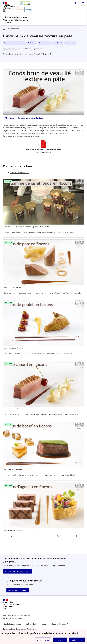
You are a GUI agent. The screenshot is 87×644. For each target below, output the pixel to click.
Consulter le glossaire (18, 590)
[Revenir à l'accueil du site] (11, 605)
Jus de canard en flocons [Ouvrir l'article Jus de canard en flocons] (14, 409)
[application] (43, 92)
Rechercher (76, 3)
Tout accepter (77, 640)
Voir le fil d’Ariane (14, 29)
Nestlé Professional (19, 172)
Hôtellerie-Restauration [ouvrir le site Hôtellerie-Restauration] (12, 624)
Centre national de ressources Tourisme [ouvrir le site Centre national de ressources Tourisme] (18, 629)
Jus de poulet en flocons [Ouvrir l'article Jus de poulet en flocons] (13, 348)
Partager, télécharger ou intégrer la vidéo (24, 118)
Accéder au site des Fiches (16, 571)
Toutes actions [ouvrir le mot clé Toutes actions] (45, 43)
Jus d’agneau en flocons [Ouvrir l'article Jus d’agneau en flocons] (13, 530)
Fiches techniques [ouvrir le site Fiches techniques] (59, 624)
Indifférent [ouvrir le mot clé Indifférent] (58, 43)
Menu (83, 3)
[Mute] (77, 113)
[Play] (44, 92)
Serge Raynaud (37, 49)
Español (38, 54)
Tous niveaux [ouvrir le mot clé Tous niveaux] (70, 43)
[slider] (42, 113)
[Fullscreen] (81, 113)
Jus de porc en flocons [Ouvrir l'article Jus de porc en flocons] (13, 287)
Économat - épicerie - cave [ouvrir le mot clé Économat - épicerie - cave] (15, 43)
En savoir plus (43, 640)
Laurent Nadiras (26, 49)
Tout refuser (60, 640)
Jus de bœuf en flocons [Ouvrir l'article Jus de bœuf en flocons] (13, 470)
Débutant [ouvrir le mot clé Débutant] (32, 43)
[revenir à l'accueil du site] (43, 18)
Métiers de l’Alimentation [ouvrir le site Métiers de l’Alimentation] (36, 624)
